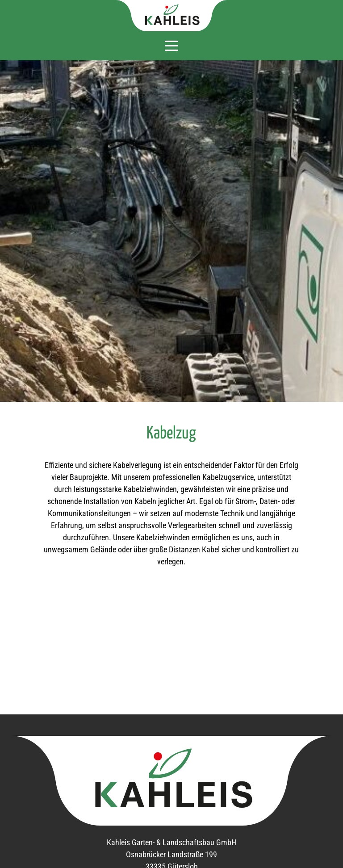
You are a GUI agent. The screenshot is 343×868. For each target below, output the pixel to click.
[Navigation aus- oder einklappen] (171, 45)
